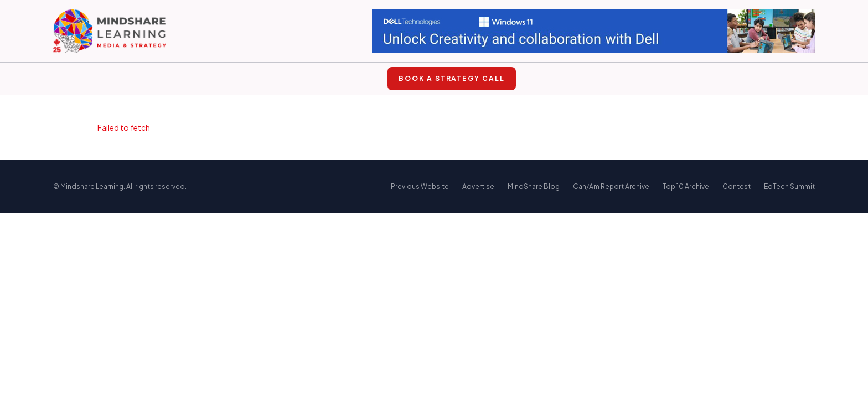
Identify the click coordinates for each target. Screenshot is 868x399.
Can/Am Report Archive (611, 186)
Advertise (478, 186)
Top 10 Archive (686, 186)
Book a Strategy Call (451, 78)
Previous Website (420, 186)
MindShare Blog (534, 186)
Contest (737, 186)
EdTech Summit (789, 186)
